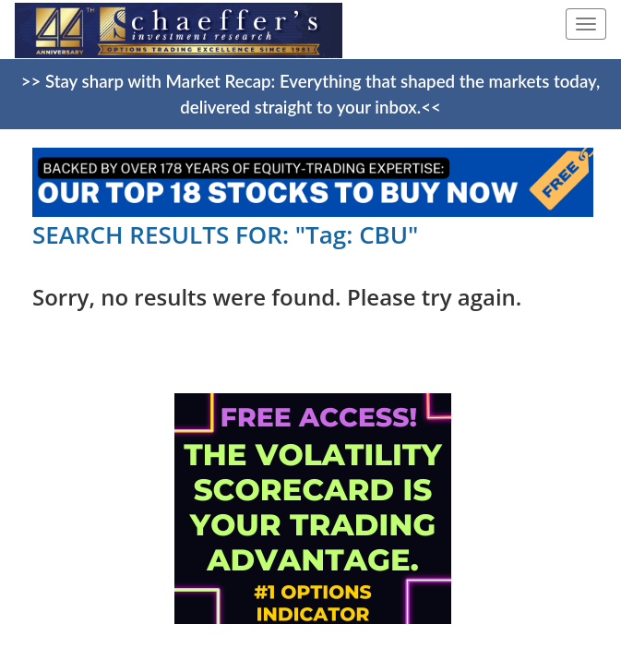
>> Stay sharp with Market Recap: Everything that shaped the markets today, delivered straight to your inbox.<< (311, 94)
